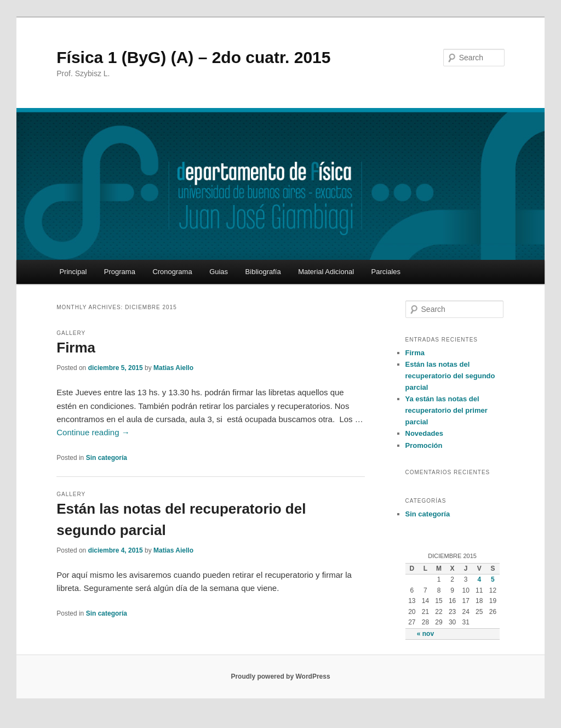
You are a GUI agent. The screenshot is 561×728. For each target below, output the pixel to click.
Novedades (424, 433)
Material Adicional (326, 272)
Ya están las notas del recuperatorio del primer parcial (446, 410)
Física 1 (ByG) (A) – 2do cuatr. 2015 (193, 57)
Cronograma (172, 272)
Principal (73, 272)
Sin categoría (107, 458)
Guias (219, 272)
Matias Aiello (173, 368)
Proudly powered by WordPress (280, 676)
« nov (425, 634)
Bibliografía (263, 272)
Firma (76, 348)
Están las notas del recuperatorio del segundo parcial (450, 376)
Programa (120, 272)
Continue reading (93, 432)
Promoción (424, 445)
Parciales (386, 272)
